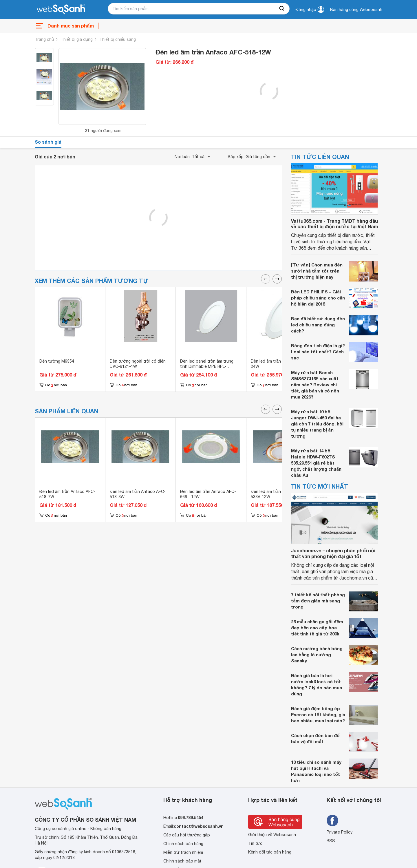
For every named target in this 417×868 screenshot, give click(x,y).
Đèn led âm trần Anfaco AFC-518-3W (138, 494)
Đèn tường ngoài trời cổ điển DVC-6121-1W (138, 364)
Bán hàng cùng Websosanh (356, 10)
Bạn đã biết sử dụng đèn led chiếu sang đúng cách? (318, 325)
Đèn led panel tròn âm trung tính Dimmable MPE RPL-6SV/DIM (207, 366)
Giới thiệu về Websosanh (272, 835)
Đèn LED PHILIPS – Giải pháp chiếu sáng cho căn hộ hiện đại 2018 (318, 298)
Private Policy (340, 832)
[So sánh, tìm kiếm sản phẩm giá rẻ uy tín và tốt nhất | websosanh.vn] (61, 10)
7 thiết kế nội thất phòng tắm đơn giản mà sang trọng (318, 601)
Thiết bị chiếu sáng (118, 39)
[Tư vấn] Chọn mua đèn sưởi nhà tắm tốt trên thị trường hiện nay (317, 271)
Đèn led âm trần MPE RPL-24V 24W (279, 364)
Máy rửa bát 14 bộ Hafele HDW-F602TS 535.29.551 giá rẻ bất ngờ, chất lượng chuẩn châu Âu (316, 463)
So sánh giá (48, 142)
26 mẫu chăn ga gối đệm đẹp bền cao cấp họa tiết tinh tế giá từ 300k (317, 628)
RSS (331, 841)
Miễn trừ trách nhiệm (183, 852)
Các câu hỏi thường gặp (187, 835)
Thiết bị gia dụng (77, 39)
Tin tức (255, 843)
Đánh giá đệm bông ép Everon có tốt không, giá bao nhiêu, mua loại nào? (318, 714)
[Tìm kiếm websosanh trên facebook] (332, 821)
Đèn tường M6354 (57, 361)
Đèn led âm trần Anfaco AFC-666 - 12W (208, 494)
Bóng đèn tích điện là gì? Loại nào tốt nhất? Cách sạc (318, 352)
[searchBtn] (282, 9)
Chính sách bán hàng (183, 844)
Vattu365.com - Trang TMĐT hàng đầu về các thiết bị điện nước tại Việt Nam (334, 224)
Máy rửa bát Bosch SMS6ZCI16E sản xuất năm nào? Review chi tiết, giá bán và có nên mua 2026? (315, 385)
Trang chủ (44, 39)
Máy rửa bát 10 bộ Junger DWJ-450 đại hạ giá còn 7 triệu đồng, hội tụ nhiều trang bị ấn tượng (317, 424)
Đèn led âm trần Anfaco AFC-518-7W (67, 494)
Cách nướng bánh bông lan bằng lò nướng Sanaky (317, 655)
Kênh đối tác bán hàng (270, 852)
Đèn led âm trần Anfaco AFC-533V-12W (279, 494)
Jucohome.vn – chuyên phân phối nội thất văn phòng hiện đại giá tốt (333, 553)
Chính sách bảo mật (182, 861)
